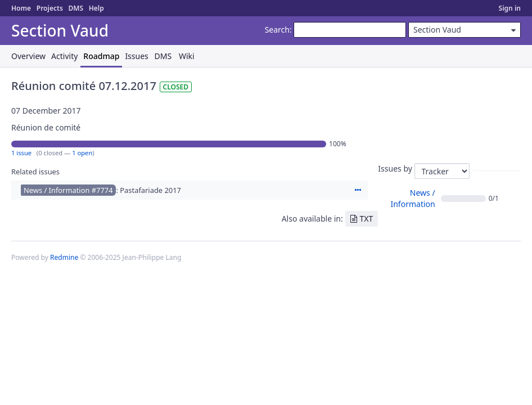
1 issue (21, 153)
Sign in (510, 8)
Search (277, 30)
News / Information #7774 (68, 190)
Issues (136, 56)
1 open (82, 153)
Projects (50, 8)
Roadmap (101, 56)
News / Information (412, 198)
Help (96, 8)
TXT (367, 219)
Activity (64, 56)
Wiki (187, 56)
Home (21, 8)
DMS (76, 8)
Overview (28, 56)
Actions (358, 190)
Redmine (64, 257)
